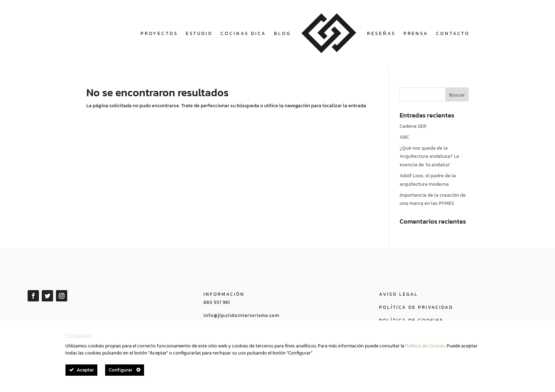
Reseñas (381, 33)
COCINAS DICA (243, 33)
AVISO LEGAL (399, 294)
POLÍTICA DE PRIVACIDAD (416, 307)
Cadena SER (413, 126)
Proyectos (159, 33)
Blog (282, 33)
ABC (404, 137)
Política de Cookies (425, 346)
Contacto (453, 33)
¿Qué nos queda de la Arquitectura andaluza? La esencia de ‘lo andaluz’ (429, 157)
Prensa (416, 33)
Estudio (199, 33)
